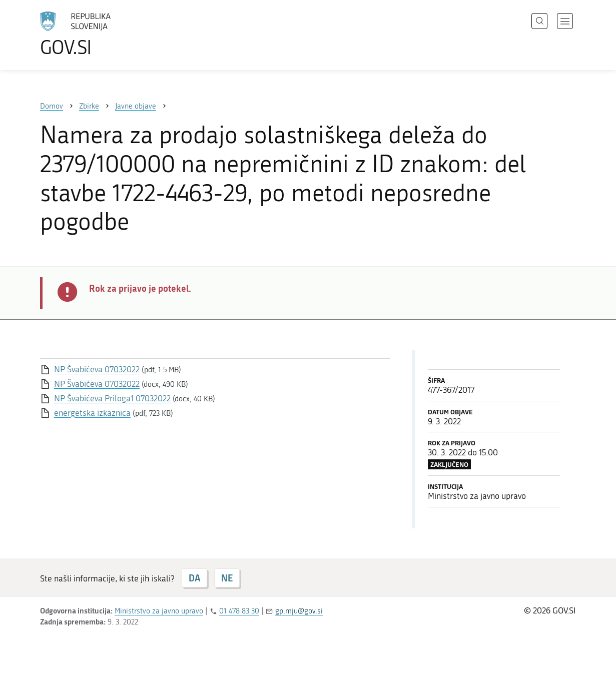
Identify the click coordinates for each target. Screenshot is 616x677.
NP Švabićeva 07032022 (97, 369)
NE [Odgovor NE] (227, 578)
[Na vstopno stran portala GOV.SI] (103, 34)
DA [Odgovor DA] (194, 578)
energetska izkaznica (92, 413)
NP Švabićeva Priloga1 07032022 (112, 398)
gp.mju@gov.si (299, 611)
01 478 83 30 (239, 611)
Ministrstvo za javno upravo (159, 611)
